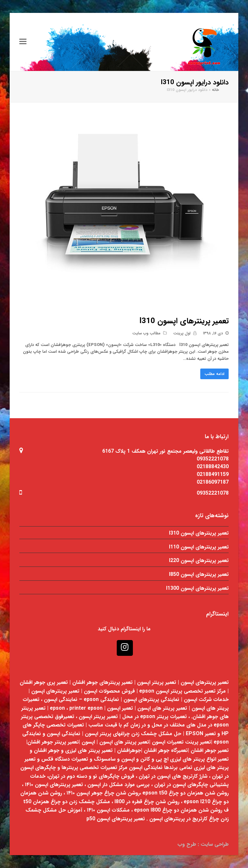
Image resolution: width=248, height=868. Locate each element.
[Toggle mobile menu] (23, 42)
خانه (215, 90)
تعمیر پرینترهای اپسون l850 (199, 574)
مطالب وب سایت (146, 333)
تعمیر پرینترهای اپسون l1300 (197, 588)
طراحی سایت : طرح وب (203, 844)
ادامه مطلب (214, 374)
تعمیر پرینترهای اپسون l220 (199, 561)
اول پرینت (182, 333)
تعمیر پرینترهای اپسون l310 (184, 321)
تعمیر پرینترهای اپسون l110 (199, 547)
